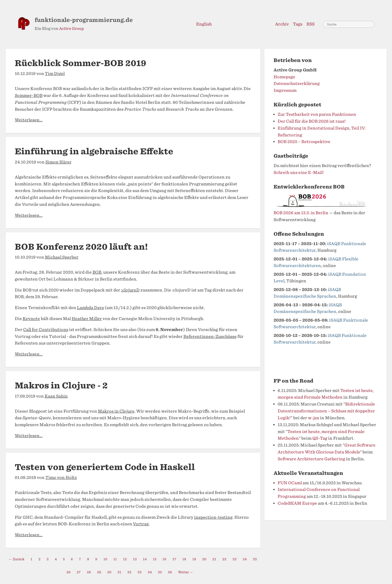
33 (140, 572)
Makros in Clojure (116, 411)
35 (160, 572)
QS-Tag (320, 438)
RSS (310, 24)
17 (174, 559)
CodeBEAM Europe (297, 503)
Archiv (282, 24)
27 (79, 572)
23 (235, 559)
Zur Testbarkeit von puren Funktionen (317, 114)
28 (89, 572)
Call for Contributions (46, 330)
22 (224, 559)
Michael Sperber (62, 257)
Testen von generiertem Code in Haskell (105, 467)
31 (119, 572)
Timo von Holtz (61, 478)
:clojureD (130, 290)
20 (204, 559)
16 (164, 559)
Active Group (71, 29)
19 (194, 559)
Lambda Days (90, 308)
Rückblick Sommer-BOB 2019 (80, 63)
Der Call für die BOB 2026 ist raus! (312, 121)
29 (99, 572)
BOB (97, 272)
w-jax (314, 418)
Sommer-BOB (29, 96)
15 (155, 559)
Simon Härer (58, 162)
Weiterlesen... (29, 120)
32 (129, 572)
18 (184, 559)
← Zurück (17, 559)
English (204, 24)
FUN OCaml (290, 483)
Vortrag (141, 524)
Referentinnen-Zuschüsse (210, 337)
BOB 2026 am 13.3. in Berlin (301, 213)
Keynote (31, 319)
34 (150, 572)
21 (214, 559)
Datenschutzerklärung (297, 84)
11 (115, 559)
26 (69, 572)
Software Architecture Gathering (311, 459)
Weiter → (186, 572)
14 (145, 559)
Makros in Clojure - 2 (61, 385)
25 (255, 559)
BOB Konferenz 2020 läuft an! (81, 247)
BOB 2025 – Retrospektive (304, 142)
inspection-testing (213, 517)
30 (109, 572)
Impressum (285, 90)
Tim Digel (55, 74)
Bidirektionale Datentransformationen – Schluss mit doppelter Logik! (326, 411)
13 (135, 559)
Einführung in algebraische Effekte (94, 151)
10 (105, 559)
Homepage (284, 77)
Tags (298, 24)
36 (170, 572)
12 (125, 559)
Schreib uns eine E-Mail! (299, 173)
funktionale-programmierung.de (84, 20)
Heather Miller (87, 319)
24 (245, 559)
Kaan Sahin (56, 396)
